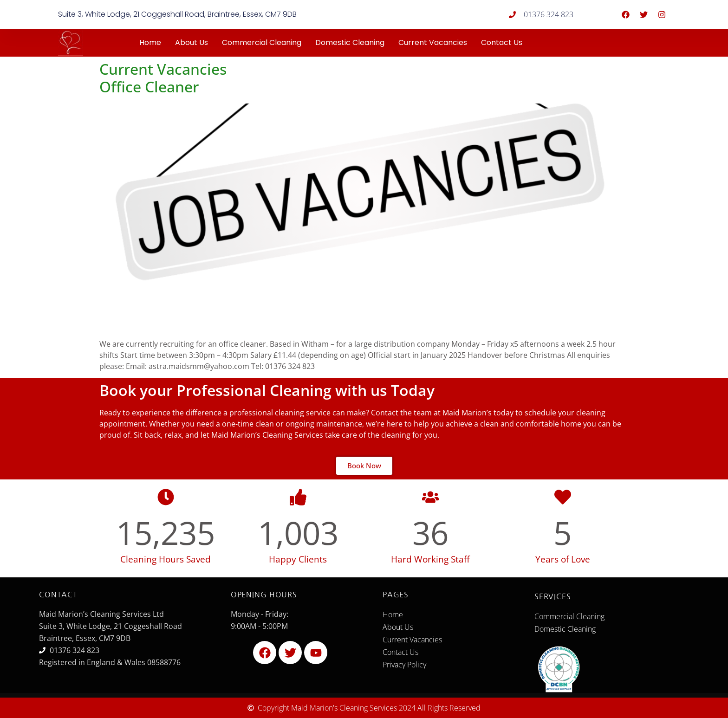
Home (150, 42)
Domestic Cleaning (350, 42)
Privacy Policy (404, 665)
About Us (192, 42)
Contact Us (502, 42)
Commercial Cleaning (262, 42)
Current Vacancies (433, 42)
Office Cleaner (149, 87)
